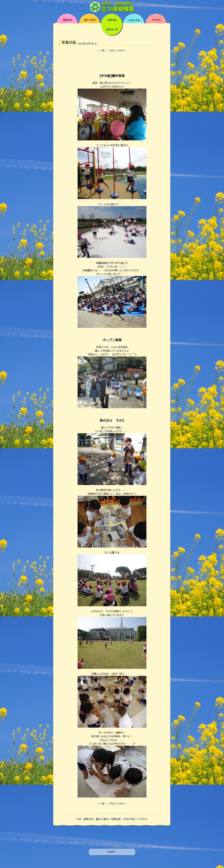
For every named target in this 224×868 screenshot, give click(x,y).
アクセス (143, 819)
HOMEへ (112, 852)
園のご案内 (102, 819)
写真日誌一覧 (112, 30)
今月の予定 (129, 819)
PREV (113, 51)
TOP (79, 819)
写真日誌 (116, 819)
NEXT (122, 51)
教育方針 (89, 819)
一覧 (102, 51)
